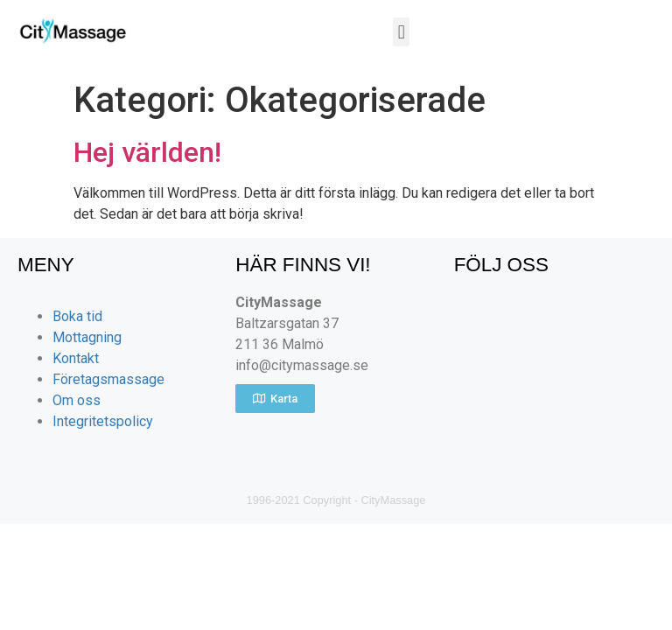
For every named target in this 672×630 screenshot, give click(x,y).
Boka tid (77, 316)
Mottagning (87, 337)
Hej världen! (147, 152)
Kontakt (76, 358)
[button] (401, 32)
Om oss (77, 400)
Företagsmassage (108, 379)
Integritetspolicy (103, 421)
